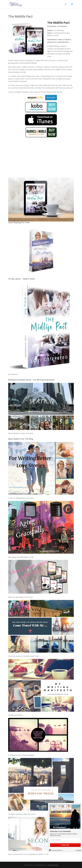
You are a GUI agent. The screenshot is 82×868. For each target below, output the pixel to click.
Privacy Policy (53, 865)
